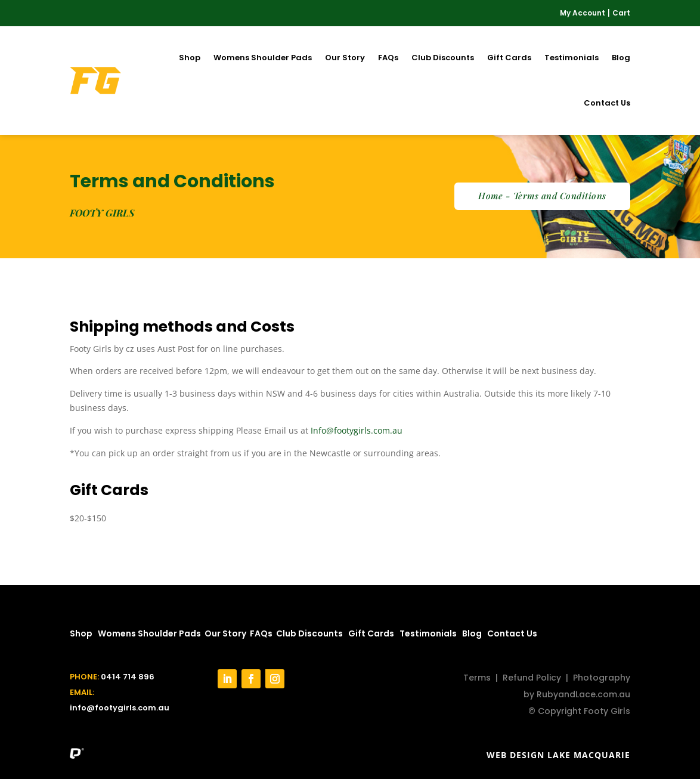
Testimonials (572, 58)
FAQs (388, 58)
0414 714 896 (128, 677)
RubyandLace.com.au (583, 694)
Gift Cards (509, 58)
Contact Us (607, 103)
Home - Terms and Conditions (542, 196)
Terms (477, 678)
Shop (190, 58)
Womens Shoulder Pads (263, 58)
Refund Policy (532, 678)
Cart (621, 13)
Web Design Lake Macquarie (558, 755)
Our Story (345, 58)
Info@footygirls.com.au (357, 430)
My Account (583, 13)
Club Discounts (443, 58)
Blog (621, 58)
